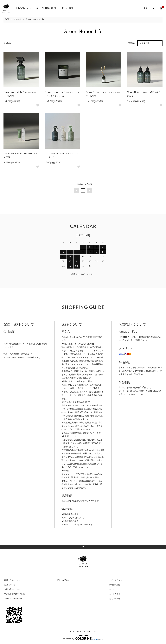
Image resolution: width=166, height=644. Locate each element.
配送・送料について (13, 580)
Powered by (83, 637)
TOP (7, 20)
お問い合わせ (115, 599)
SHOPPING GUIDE (46, 8)
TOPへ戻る (83, 547)
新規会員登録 (115, 585)
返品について (10, 585)
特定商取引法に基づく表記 (15, 594)
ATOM (65, 580)
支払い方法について (13, 589)
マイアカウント (116, 580)
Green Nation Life (35, 20)
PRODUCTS (22, 8)
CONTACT (68, 8)
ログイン (113, 589)
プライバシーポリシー (13, 599)
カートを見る (115, 594)
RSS (59, 580)
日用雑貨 (18, 20)
